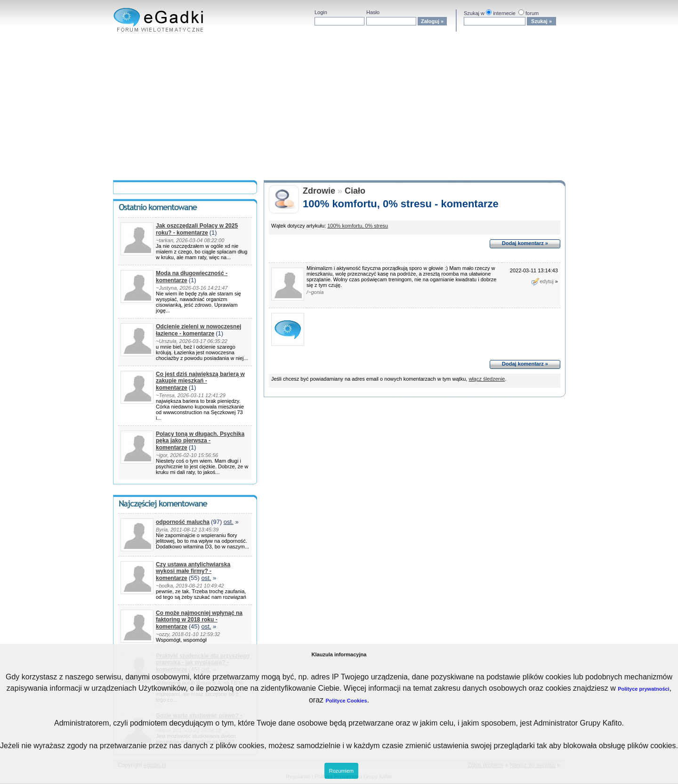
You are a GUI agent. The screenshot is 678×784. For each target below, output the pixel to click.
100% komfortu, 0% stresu (358, 226)
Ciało (355, 191)
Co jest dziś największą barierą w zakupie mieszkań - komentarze (200, 381)
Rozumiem (342, 771)
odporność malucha (183, 522)
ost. (229, 522)
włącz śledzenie (487, 379)
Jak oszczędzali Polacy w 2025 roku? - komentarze (197, 229)
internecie (504, 13)
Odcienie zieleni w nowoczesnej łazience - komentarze (198, 330)
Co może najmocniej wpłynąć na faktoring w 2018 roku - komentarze (199, 620)
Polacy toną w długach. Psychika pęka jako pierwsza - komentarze (200, 441)
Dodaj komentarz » (525, 243)
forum (532, 13)
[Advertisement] (339, 109)
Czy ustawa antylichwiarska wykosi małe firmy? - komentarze (193, 571)
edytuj (542, 281)
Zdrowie (319, 191)
